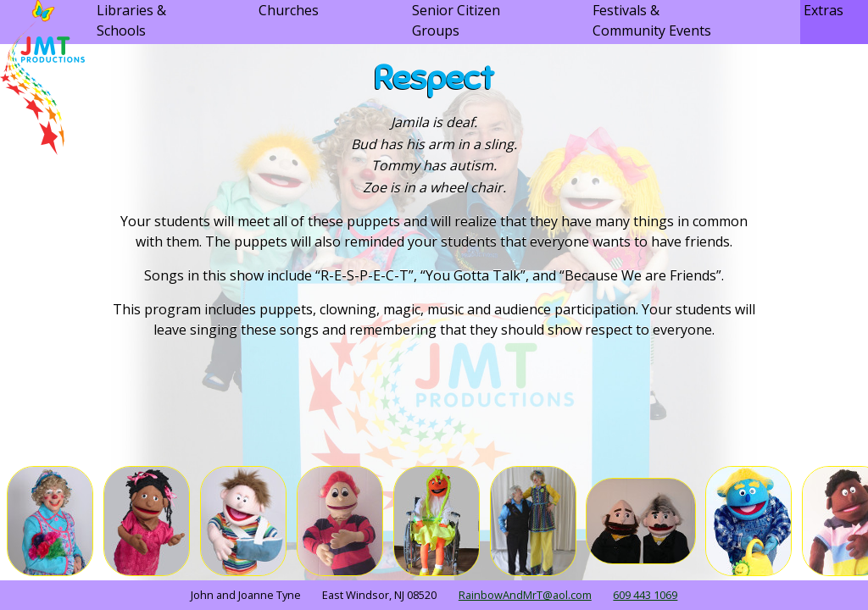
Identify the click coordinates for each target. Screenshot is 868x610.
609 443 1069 (645, 595)
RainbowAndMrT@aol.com (525, 595)
